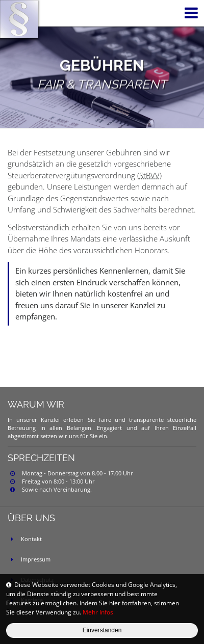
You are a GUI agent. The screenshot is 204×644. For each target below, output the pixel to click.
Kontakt (31, 539)
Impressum (36, 559)
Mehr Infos (98, 612)
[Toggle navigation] (189, 13)
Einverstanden (102, 630)
